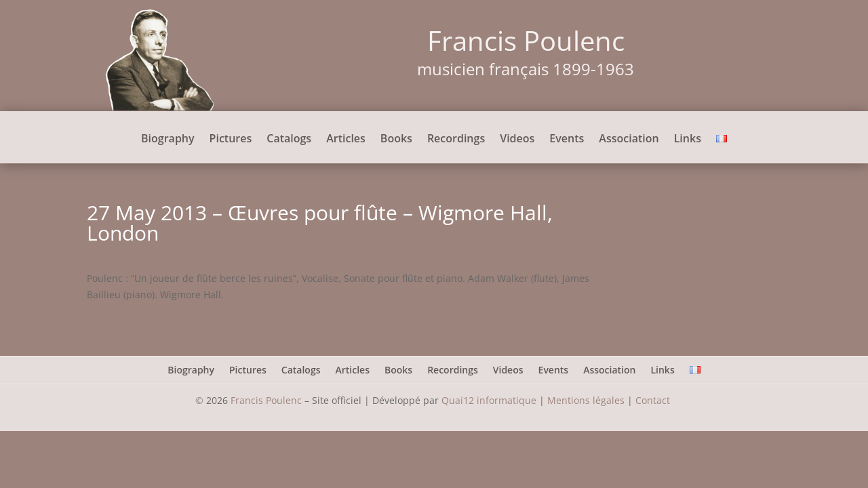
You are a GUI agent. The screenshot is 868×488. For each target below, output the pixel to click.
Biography (168, 140)
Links (688, 140)
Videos (517, 140)
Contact (654, 400)
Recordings (456, 140)
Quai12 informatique (489, 400)
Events (567, 140)
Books (396, 140)
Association (629, 140)
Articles (346, 140)
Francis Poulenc (266, 400)
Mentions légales (586, 400)
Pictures (231, 140)
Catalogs (289, 140)
